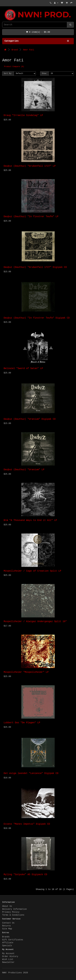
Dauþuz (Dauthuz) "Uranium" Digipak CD (30, 419)
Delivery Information (14, 909)
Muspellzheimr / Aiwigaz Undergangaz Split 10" (35, 622)
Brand (15, 50)
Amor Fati (29, 50)
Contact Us (8, 923)
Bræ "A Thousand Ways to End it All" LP (30, 520)
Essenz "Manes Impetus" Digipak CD (27, 824)
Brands (6, 937)
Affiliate (8, 943)
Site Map (7, 929)
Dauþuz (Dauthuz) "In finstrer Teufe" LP (31, 217)
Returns (7, 926)
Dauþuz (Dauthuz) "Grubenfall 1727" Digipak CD (35, 267)
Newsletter (8, 962)
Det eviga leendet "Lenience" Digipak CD (31, 773)
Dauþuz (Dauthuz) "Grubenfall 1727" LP (30, 166)
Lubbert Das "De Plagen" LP (22, 723)
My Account (8, 953)
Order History (10, 956)
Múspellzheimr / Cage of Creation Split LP (32, 571)
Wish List (8, 959)
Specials (7, 946)
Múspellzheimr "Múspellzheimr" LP (26, 672)
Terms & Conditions (13, 915)
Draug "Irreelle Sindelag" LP (23, 115)
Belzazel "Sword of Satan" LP (23, 368)
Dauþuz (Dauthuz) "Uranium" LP (24, 470)
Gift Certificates (13, 940)
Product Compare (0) (14, 67)
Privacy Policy (11, 912)
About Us (7, 906)
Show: (44, 74)
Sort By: (8, 74)
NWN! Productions (3, 9)
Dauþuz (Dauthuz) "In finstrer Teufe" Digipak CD (37, 318)
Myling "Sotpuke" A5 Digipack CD (25, 875)
